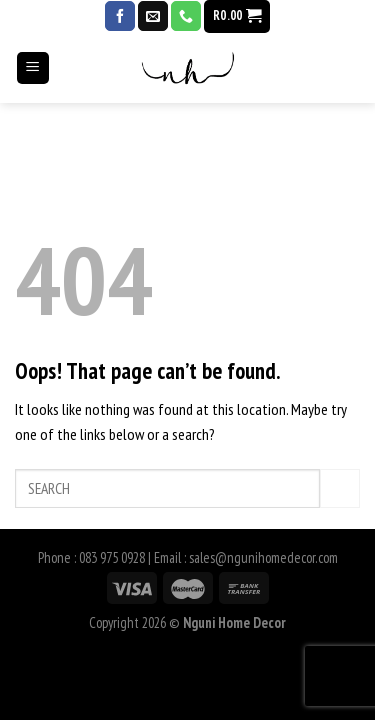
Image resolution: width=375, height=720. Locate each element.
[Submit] (340, 488)
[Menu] (33, 77)
